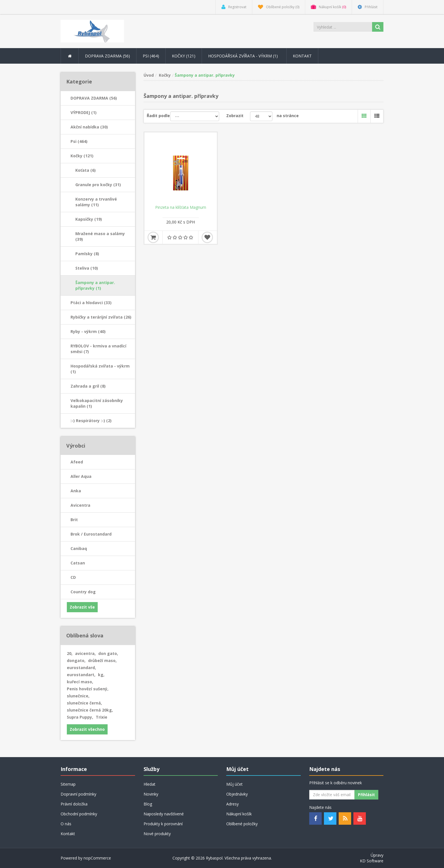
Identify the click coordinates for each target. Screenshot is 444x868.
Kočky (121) (82, 156)
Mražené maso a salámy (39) (100, 236)
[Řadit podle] (195, 116)
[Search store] (343, 27)
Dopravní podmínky (78, 794)
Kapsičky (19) (89, 219)
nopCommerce (97, 858)
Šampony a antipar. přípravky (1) (95, 285)
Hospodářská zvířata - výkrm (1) (100, 369)
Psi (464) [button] (151, 56)
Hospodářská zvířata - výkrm (244, 56)
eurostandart (81, 675)
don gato (108, 653)
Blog (148, 804)
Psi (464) (79, 141)
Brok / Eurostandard (91, 534)
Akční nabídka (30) (89, 127)
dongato (76, 660)
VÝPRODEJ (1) (84, 112)
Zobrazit (235, 116)
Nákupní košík (239, 814)
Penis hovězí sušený (88, 689)
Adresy (232, 804)
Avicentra (80, 505)
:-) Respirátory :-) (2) (91, 421)
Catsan (78, 563)
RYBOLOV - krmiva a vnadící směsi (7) (98, 349)
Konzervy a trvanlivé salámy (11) (96, 202)
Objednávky (237, 794)
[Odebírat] (332, 795)
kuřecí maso (80, 682)
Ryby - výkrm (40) (88, 331)
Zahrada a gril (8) (88, 386)
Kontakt (302, 56)
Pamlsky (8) (87, 254)
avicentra (85, 653)
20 (70, 653)
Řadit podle (158, 116)
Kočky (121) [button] (184, 56)
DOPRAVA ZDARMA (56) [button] (107, 56)
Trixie (102, 717)
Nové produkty (157, 834)
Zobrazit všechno (87, 729)
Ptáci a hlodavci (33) (91, 303)
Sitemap (68, 784)
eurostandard (81, 668)
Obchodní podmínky (79, 814)
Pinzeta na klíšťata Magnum (181, 207)
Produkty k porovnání (163, 824)
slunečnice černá (84, 703)
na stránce (288, 116)
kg (101, 675)
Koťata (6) (86, 170)
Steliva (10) (87, 268)
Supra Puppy (80, 717)
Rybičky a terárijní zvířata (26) (101, 317)
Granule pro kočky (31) (98, 185)
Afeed (77, 462)
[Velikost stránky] (261, 116)
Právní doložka (74, 804)
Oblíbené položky (242, 824)
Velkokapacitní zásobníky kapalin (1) (97, 403)
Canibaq (79, 548)
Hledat (150, 784)
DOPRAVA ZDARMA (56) (94, 98)
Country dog (83, 592)
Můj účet (234, 784)
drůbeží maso (102, 660)
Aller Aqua (81, 476)
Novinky (151, 794)
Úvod (149, 75)
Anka (76, 491)
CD (73, 577)
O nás (66, 824)
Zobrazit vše (82, 607)
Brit (74, 520)
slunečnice (78, 696)
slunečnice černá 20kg (90, 710)
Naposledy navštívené (164, 814)
